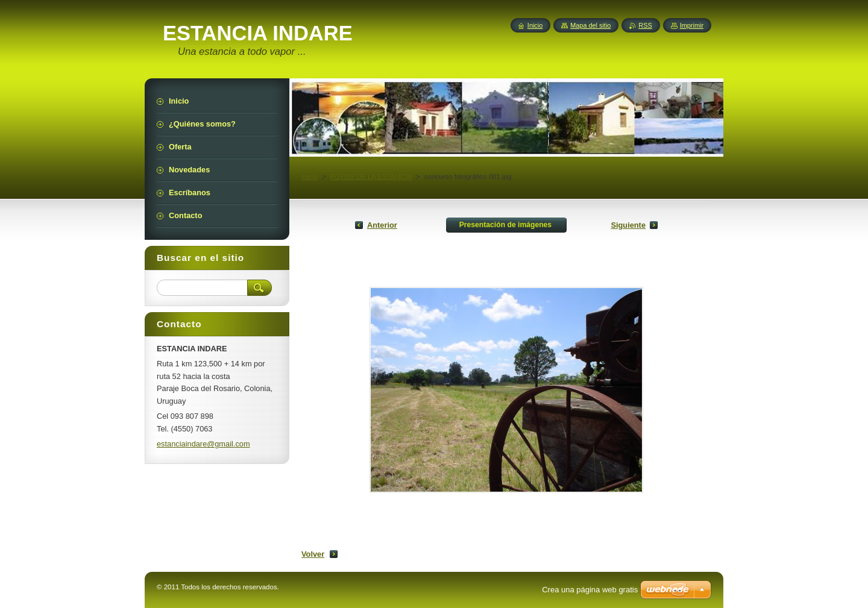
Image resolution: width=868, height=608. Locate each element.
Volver (313, 554)
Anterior (382, 225)
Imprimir (692, 25)
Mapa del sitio (590, 25)
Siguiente (628, 225)
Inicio (310, 177)
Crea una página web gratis (590, 590)
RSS (645, 25)
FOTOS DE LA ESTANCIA (371, 177)
